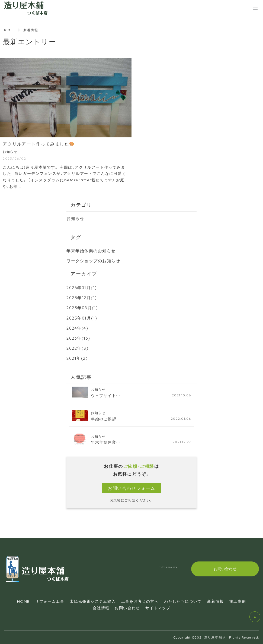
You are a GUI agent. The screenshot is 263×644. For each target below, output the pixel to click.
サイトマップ (158, 608)
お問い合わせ (127, 608)
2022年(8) (78, 348)
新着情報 (216, 601)
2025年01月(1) (83, 318)
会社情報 (101, 608)
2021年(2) (78, 358)
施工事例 (238, 601)
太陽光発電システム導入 (93, 601)
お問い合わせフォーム (131, 488)
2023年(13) (79, 338)
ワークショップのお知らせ (95, 260)
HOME (8, 30)
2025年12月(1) (83, 297)
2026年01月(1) (83, 287)
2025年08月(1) (83, 307)
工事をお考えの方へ (140, 601)
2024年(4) (78, 328)
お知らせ (76, 218)
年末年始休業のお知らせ (93, 250)
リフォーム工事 (50, 601)
